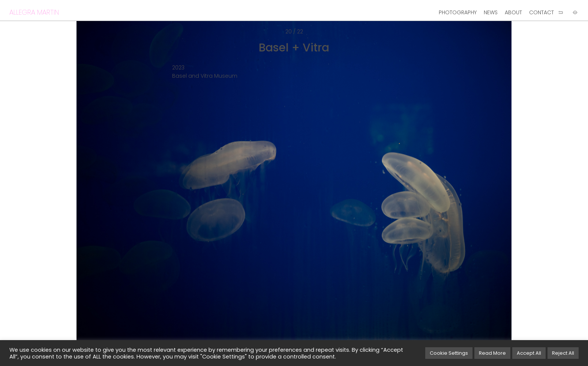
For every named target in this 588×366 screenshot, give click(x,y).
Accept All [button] (529, 353)
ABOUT (513, 12)
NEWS (491, 12)
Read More (492, 353)
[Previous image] (147, 195)
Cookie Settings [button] (449, 353)
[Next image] (441, 195)
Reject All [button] (563, 353)
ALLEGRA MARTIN (34, 12)
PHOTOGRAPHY (458, 12)
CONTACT (541, 12)
